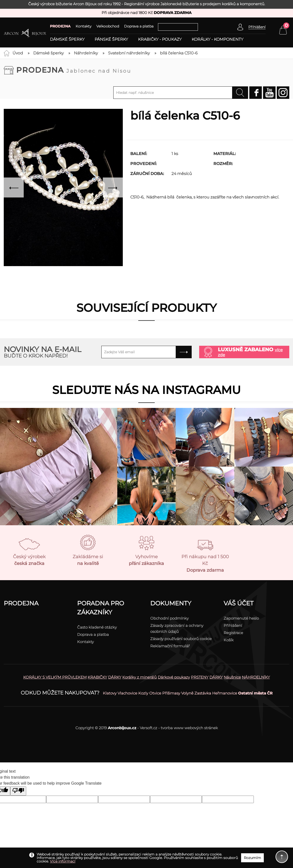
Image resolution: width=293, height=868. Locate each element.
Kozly (143, 693)
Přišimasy (171, 693)
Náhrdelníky (86, 53)
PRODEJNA (60, 26)
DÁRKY (115, 677)
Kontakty (83, 26)
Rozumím (252, 858)
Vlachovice (127, 693)
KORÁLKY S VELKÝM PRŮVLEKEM (55, 677)
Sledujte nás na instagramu (146, 390)
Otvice (155, 693)
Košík (229, 640)
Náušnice (232, 677)
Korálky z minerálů (140, 677)
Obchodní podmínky (169, 618)
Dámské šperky (67, 39)
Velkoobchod (108, 26)
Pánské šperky (111, 39)
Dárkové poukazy (174, 677)
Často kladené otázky (97, 627)
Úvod (18, 53)
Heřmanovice (225, 693)
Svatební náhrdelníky (129, 53)
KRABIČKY (97, 677)
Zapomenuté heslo (241, 618)
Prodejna (74, 70)
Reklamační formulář (170, 646)
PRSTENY (200, 677)
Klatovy (110, 693)
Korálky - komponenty (218, 39)
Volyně (187, 693)
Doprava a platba (139, 26)
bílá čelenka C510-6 (179, 53)
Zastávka (203, 693)
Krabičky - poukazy (160, 39)
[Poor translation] (18, 791)
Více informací (63, 861)
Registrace (233, 633)
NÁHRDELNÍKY (256, 677)
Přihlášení (233, 625)
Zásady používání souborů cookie (181, 639)
